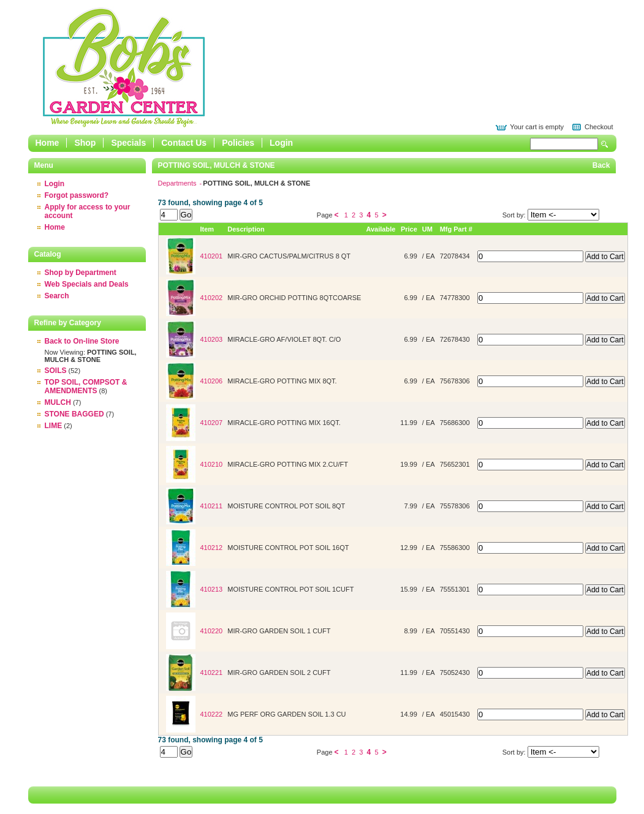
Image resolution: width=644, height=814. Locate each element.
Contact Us (184, 143)
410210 (212, 464)
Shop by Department (81, 273)
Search (605, 144)
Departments (178, 183)
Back (601, 165)
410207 (212, 423)
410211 (212, 506)
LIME (54, 426)
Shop (85, 143)
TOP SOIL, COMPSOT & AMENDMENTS (86, 386)
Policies (238, 143)
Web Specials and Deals (87, 284)
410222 (212, 714)
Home (47, 143)
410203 (212, 339)
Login (281, 143)
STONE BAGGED (74, 414)
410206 (212, 381)
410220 (212, 631)
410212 (212, 548)
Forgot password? (77, 195)
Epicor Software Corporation (124, 67)
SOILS (56, 371)
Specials (128, 143)
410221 (212, 673)
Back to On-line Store (82, 341)
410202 (212, 298)
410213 (212, 589)
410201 (212, 256)
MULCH (58, 402)
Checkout (599, 127)
